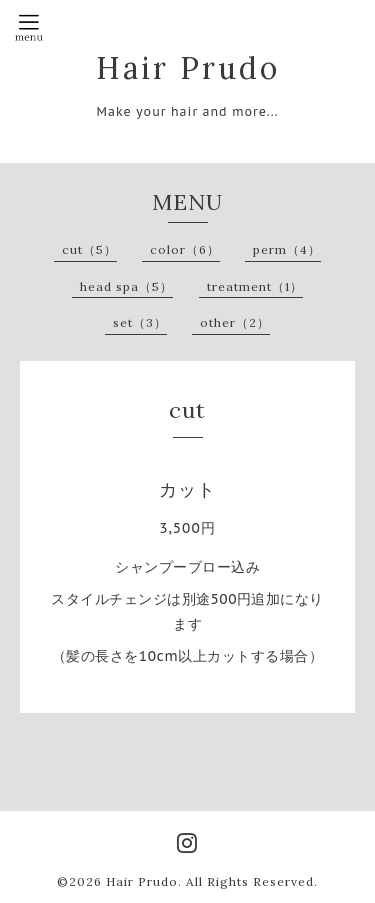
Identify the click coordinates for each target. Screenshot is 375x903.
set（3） (140, 322)
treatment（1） (255, 286)
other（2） (235, 322)
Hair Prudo (188, 68)
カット (187, 489)
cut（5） (89, 249)
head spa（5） (126, 286)
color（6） (185, 249)
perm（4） (287, 249)
